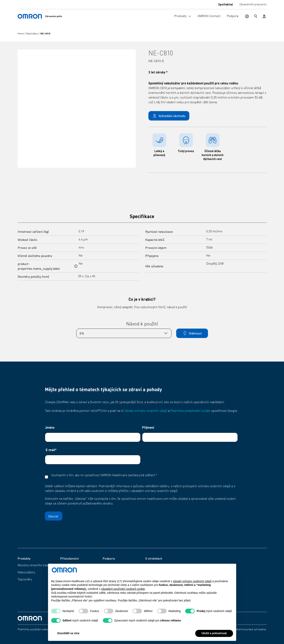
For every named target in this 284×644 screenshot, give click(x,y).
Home (21, 34)
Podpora (108, 565)
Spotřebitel (226, 4)
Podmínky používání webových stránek (41, 629)
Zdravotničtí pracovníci (253, 5)
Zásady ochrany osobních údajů (146, 411)
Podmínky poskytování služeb (190, 411)
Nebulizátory (32, 34)
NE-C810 (45, 33)
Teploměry (25, 580)
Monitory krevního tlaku (34, 565)
